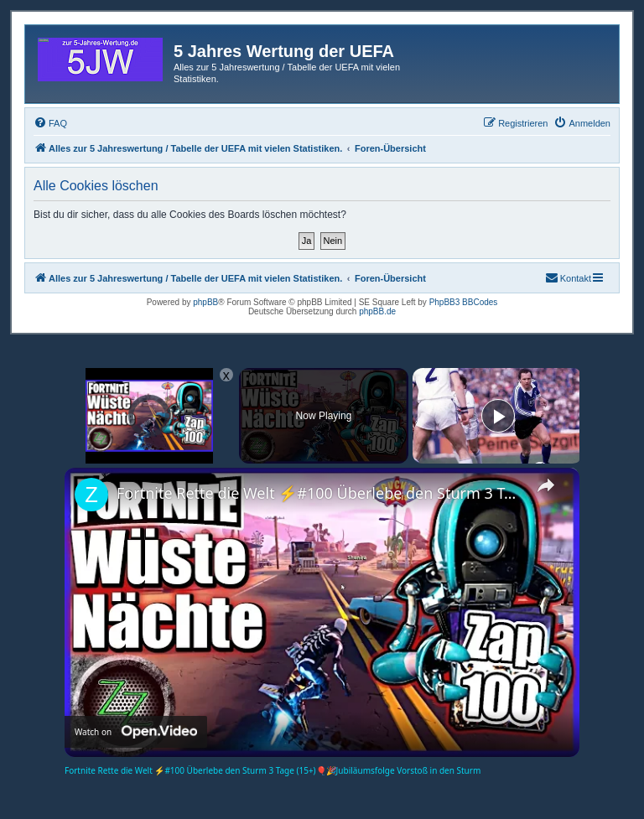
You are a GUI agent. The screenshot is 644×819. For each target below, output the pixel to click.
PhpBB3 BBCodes (464, 302)
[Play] (498, 416)
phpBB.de (377, 311)
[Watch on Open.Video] (136, 732)
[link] (91, 495)
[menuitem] (50, 123)
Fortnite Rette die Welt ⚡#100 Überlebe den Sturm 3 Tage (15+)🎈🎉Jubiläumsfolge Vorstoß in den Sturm (319, 493)
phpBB (205, 302)
